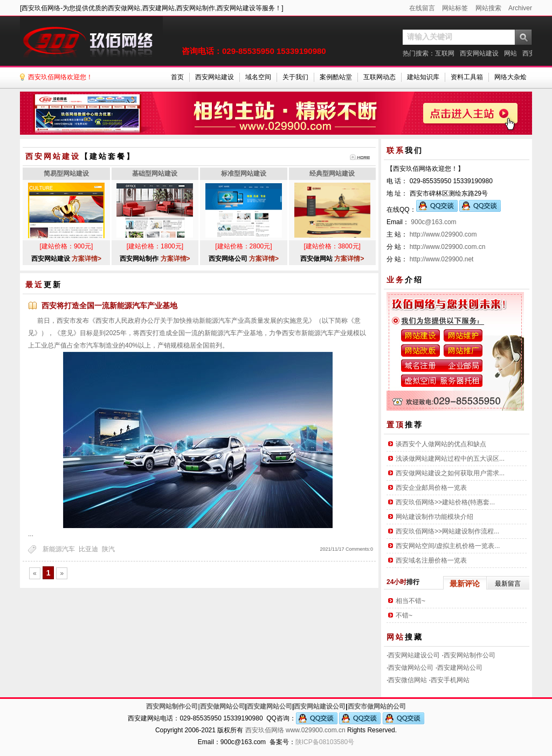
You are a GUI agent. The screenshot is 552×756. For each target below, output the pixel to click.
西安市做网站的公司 (377, 706)
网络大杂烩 (510, 77)
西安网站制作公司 (470, 655)
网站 (510, 53)
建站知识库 (423, 77)
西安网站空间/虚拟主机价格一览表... (448, 546)
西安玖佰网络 (265, 730)
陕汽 (108, 549)
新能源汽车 (59, 549)
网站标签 (455, 8)
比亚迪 (88, 549)
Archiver (520, 8)
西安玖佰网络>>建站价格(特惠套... (445, 502)
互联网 (445, 53)
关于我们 (295, 77)
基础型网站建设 (155, 174)
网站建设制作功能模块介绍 (434, 517)
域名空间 (258, 77)
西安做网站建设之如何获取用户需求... (450, 473)
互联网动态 (379, 77)
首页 (177, 77)
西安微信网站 (408, 680)
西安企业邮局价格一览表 (431, 488)
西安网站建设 (479, 53)
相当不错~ (410, 601)
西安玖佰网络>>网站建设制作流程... (447, 531)
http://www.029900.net (442, 259)
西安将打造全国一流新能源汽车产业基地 (109, 306)
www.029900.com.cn (316, 730)
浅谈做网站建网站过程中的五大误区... (450, 459)
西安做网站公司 (411, 668)
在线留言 (422, 8)
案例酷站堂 (336, 77)
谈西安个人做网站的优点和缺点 (441, 444)
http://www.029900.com (443, 234)
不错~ (404, 615)
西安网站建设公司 (414, 655)
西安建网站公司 (460, 668)
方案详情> (87, 259)
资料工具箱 (467, 77)
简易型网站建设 (66, 174)
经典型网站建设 (332, 174)
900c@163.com (433, 222)
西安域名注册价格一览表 (431, 560)
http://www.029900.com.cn (448, 247)
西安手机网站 (450, 680)
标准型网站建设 (244, 174)
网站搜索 (488, 8)
